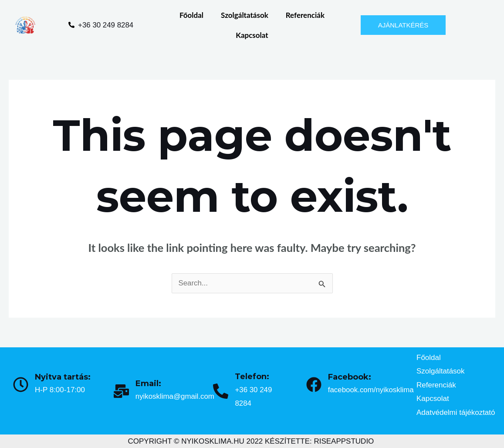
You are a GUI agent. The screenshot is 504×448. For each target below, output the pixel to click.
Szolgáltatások (245, 15)
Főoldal (191, 15)
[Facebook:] (314, 385)
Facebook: (350, 377)
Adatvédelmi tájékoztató (456, 412)
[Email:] (121, 391)
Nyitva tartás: (63, 377)
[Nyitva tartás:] (21, 385)
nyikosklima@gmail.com (175, 396)
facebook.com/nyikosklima (371, 390)
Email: (148, 384)
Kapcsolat (252, 35)
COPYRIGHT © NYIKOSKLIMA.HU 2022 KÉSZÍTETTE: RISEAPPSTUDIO (251, 441)
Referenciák (305, 15)
